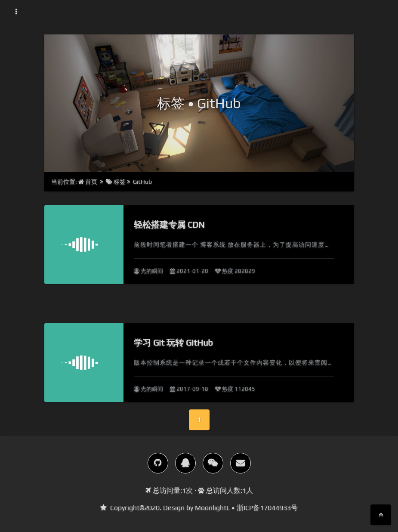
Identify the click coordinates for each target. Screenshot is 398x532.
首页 (88, 182)
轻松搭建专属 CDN (169, 224)
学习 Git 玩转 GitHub (173, 356)
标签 (116, 182)
